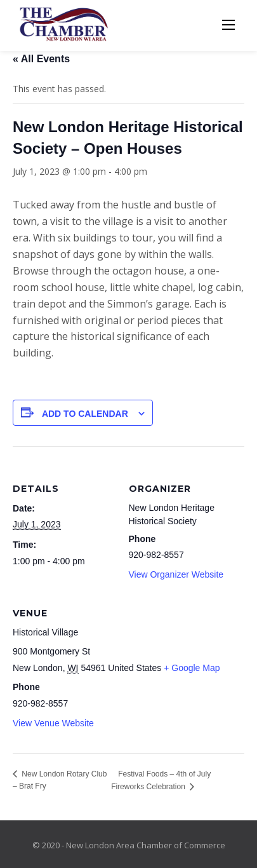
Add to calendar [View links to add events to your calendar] (85, 414)
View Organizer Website (176, 574)
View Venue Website (53, 723)
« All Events (41, 59)
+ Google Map (192, 668)
